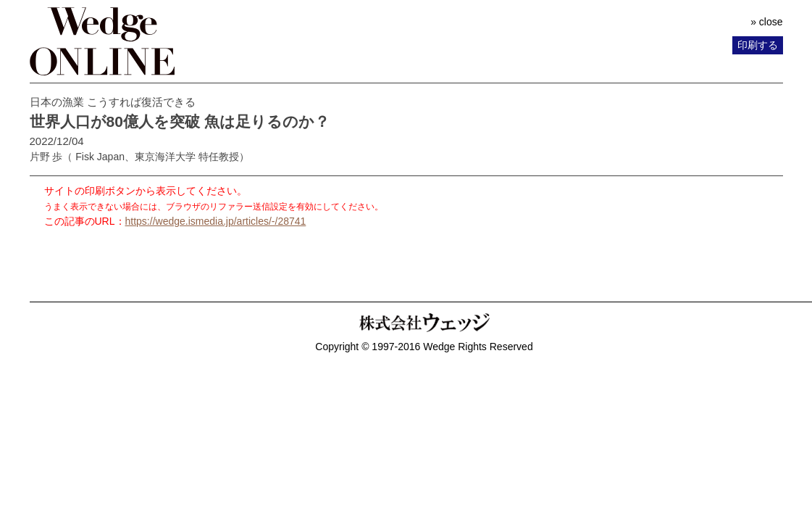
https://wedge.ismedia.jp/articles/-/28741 (216, 221)
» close (766, 22)
